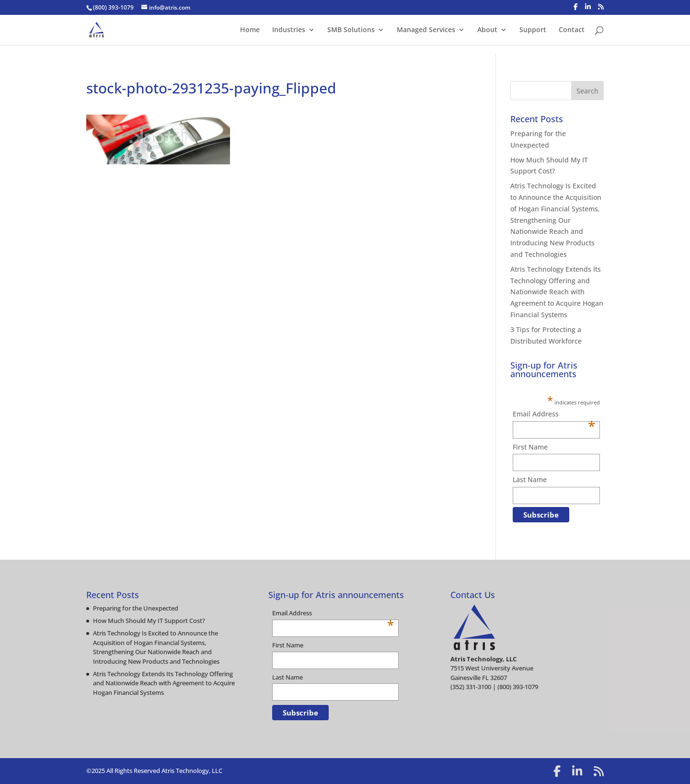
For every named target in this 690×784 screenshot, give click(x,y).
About (487, 30)
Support (533, 30)
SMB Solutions (351, 30)
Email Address (554, 415)
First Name (530, 447)
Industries (289, 30)
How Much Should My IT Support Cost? (149, 621)
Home (250, 30)
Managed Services (426, 30)
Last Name (530, 479)
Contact (572, 30)
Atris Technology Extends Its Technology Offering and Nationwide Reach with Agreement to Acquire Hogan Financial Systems (557, 292)
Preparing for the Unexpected (136, 608)
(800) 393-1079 (113, 7)
